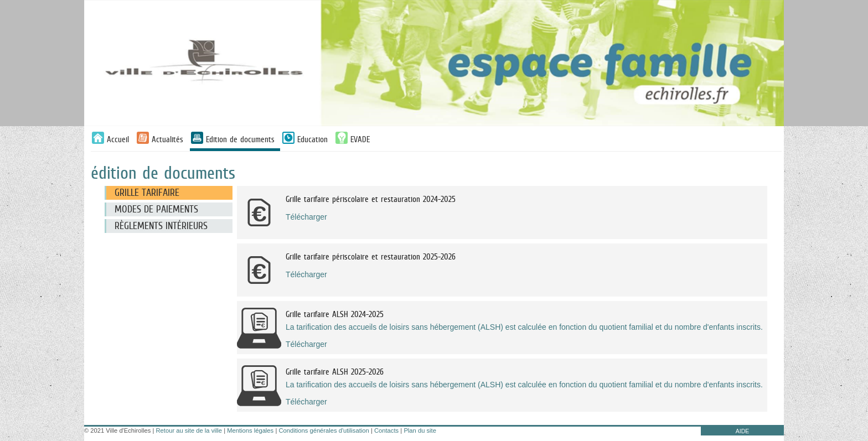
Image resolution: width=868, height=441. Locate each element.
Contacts (386, 430)
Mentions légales (250, 430)
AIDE (743, 431)
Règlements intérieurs (161, 226)
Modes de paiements (156, 209)
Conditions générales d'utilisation (324, 430)
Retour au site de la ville (189, 430)
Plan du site (420, 430)
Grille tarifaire (147, 193)
